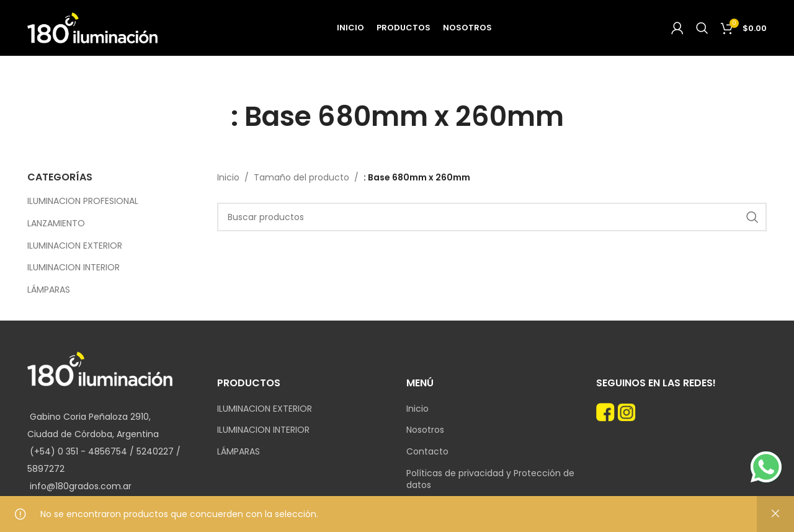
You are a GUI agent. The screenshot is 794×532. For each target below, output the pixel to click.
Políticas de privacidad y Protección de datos (490, 480)
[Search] (702, 28)
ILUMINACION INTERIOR (74, 267)
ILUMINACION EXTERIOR (75, 246)
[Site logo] (92, 27)
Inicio (228, 177)
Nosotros (425, 430)
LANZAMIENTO (56, 223)
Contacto (427, 452)
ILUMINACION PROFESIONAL (83, 201)
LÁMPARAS (49, 290)
